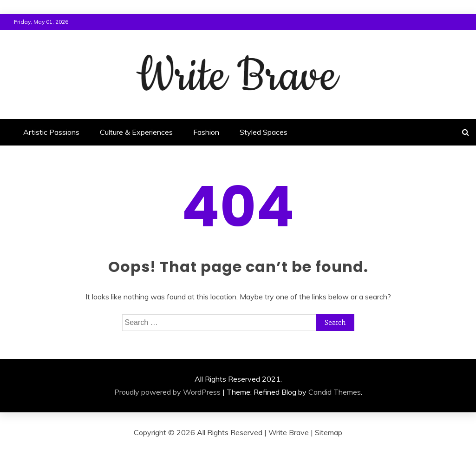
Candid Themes (335, 392)
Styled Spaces (264, 132)
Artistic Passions (51, 132)
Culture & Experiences (136, 132)
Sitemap (329, 432)
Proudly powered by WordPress (167, 392)
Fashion (206, 132)
